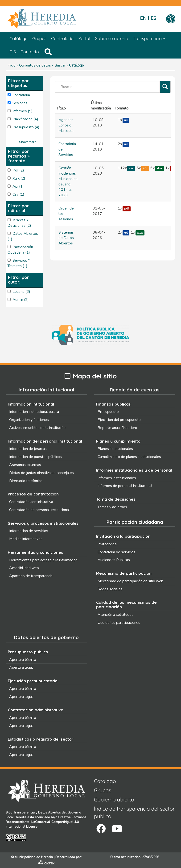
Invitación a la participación (123, 536)
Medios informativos (26, 539)
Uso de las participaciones (119, 623)
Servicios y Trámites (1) (19, 263)
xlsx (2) (19, 178)
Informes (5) (23, 111)
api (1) (18, 186)
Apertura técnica (23, 660)
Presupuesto (108, 412)
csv (131, 168)
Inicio (12, 65)
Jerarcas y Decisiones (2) (19, 223)
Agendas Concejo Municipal (66, 125)
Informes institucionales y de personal (134, 470)
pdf (127, 209)
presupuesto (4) (26, 127)
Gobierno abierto (111, 39)
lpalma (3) (21, 292)
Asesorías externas (25, 465)
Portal (84, 39)
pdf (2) (18, 170)
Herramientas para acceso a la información (43, 560)
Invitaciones (107, 544)
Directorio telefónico (26, 481)
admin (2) (21, 300)
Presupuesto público (28, 652)
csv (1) (18, 194)
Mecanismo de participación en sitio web (130, 581)
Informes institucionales (117, 478)
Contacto (30, 52)
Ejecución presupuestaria (33, 681)
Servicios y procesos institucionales (43, 523)
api (145, 168)
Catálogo (19, 39)
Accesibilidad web (24, 568)
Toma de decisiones (116, 499)
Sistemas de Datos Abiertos (66, 238)
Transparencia (149, 39)
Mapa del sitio (91, 376)
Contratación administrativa (31, 502)
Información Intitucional (31, 404)
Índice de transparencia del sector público (134, 812)
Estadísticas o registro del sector (41, 739)
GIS (13, 52)
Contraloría (62, 39)
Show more (28, 142)
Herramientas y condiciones (35, 552)
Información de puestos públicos (35, 457)
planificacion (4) (25, 119)
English (143, 18)
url (126, 120)
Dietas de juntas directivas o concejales (41, 473)
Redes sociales (110, 589)
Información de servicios (29, 531)
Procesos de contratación (33, 494)
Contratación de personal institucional (39, 510)
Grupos (39, 39)
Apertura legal (21, 667)
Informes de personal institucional (125, 486)
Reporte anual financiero (117, 428)
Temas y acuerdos (112, 507)
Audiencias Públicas (114, 560)
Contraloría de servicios (116, 552)
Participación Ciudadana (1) (20, 250)
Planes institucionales (115, 449)
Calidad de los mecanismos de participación (126, 604)
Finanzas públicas (113, 404)
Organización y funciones (29, 420)
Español (154, 18)
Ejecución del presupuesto (119, 420)
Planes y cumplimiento (118, 441)
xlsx (159, 168)
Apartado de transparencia (31, 576)
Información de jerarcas (28, 449)
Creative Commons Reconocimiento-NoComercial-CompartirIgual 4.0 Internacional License (46, 822)
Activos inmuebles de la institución (37, 428)
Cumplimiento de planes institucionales (129, 457)
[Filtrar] (165, 87)
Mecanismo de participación (124, 573)
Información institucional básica (34, 412)
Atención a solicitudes (115, 615)
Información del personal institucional (45, 441)
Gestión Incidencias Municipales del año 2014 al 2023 (68, 182)
